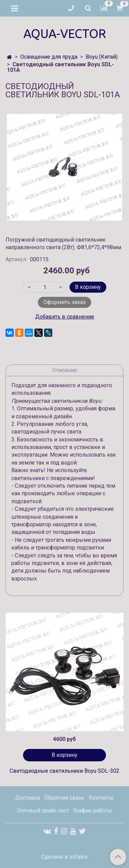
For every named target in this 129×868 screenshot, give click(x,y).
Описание (65, 370)
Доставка (28, 798)
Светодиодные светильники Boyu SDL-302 (64, 771)
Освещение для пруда (49, 57)
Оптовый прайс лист (43, 811)
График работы (93, 811)
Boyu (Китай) (102, 57)
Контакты (101, 798)
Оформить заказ (64, 302)
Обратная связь (64, 798)
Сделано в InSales (64, 857)
